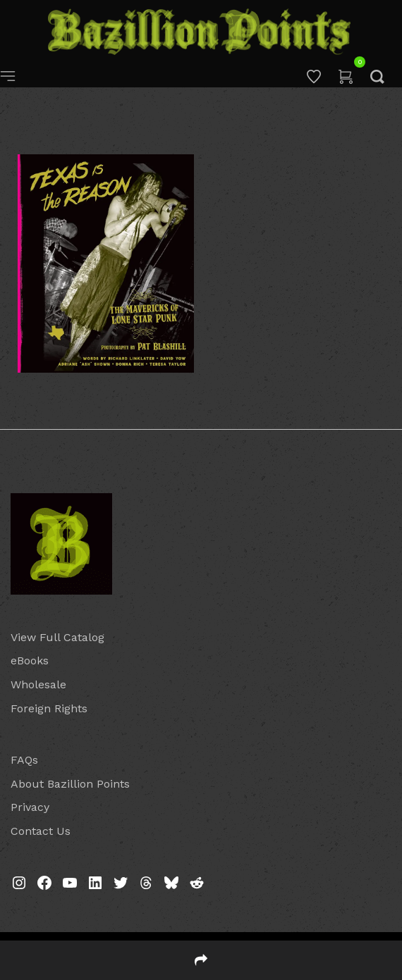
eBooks (30, 660)
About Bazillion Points (70, 784)
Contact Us (41, 831)
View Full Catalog (57, 637)
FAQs (24, 760)
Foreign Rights (49, 708)
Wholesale (38, 684)
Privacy (30, 807)
